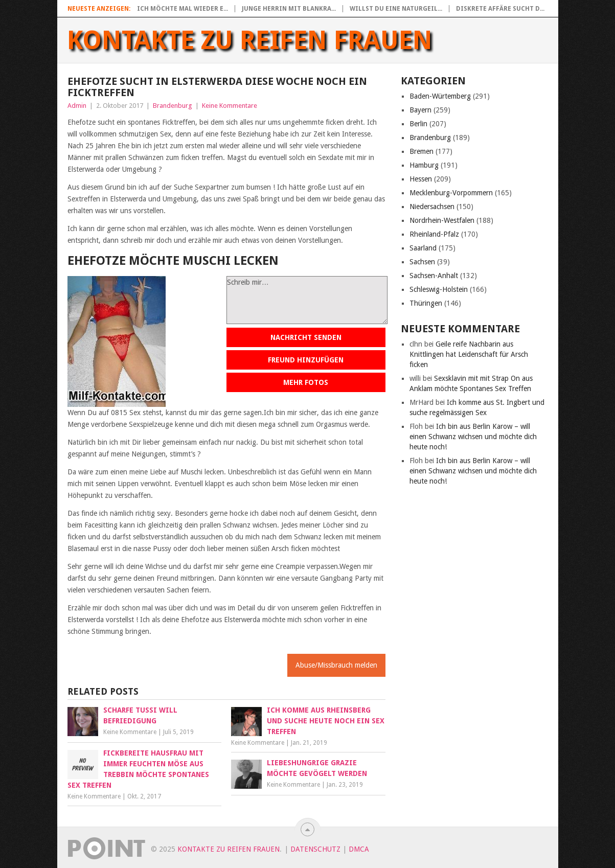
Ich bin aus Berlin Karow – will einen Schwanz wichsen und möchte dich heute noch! (473, 437)
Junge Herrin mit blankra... (289, 9)
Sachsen (422, 262)
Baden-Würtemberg (440, 96)
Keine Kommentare (230, 106)
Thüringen (426, 303)
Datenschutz (315, 849)
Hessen (421, 179)
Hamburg (424, 165)
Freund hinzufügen (306, 360)
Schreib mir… (307, 300)
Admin (77, 106)
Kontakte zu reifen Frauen (250, 40)
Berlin (418, 124)
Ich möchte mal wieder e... (183, 9)
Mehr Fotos (306, 382)
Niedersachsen (432, 207)
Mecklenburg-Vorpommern (451, 193)
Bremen (422, 151)
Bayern (420, 110)
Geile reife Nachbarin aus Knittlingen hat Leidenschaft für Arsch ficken (469, 354)
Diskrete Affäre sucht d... (500, 9)
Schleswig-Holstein (439, 289)
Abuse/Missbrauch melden (336, 665)
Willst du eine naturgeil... (396, 9)
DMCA (359, 849)
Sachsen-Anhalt (434, 276)
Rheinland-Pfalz (434, 234)
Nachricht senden (306, 337)
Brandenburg (173, 106)
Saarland (423, 248)
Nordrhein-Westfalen (442, 220)
